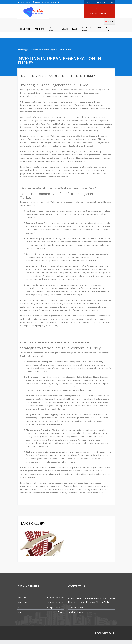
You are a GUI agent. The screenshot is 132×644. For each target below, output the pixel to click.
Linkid (111, 2)
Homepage (25, 33)
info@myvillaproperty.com (44, 2)
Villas (65, 33)
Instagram (101, 2)
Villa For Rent (86, 33)
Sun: (19, 616)
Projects (39, 33)
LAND (75, 33)
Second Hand (52, 33)
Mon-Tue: (22, 602)
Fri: (19, 611)
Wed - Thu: (22, 606)
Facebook (90, 2)
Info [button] (98, 32)
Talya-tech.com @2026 (104, 637)
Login (61, 2)
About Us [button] (108, 33)
